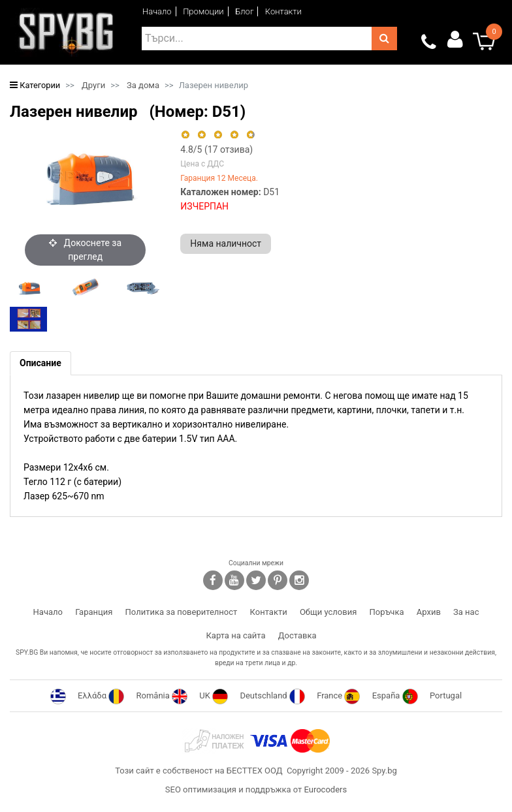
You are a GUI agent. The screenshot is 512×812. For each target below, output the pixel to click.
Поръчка (387, 612)
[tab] (40, 363)
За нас (466, 612)
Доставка (297, 635)
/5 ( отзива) (216, 149)
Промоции (203, 11)
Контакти (283, 11)
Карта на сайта (235, 635)
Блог (244, 11)
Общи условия (328, 612)
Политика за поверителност (182, 612)
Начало (157, 11)
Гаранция (94, 612)
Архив (429, 612)
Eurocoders (325, 789)
